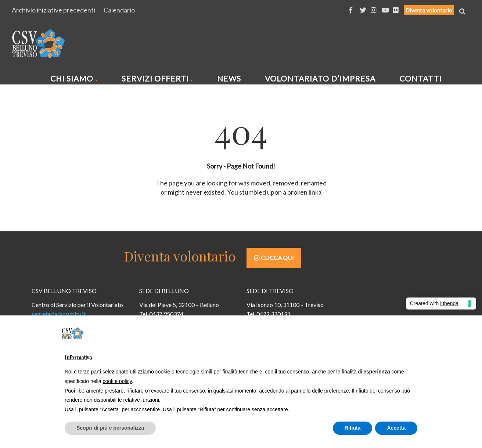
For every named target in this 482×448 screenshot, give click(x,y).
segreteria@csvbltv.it (59, 314)
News (229, 78)
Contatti (420, 78)
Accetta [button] (396, 428)
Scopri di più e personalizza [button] (110, 428)
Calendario (119, 10)
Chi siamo (74, 78)
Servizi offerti (157, 78)
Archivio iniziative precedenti (53, 10)
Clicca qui (274, 258)
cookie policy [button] (117, 381)
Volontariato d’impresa (320, 78)
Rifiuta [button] (353, 428)
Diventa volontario (429, 10)
